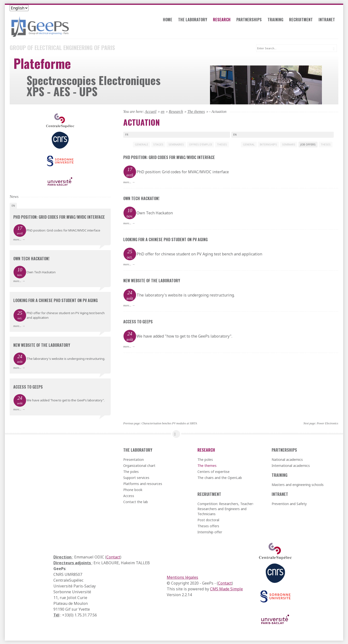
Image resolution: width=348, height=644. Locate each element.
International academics (291, 465)
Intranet (328, 20)
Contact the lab (136, 502)
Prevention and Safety (289, 503)
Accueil (151, 111)
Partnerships (251, 20)
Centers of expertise (214, 471)
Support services (136, 477)
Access (129, 496)
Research (223, 20)
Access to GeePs (138, 321)
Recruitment (303, 20)
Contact (113, 557)
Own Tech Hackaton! (141, 198)
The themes (196, 111)
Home (169, 20)
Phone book (133, 489)
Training (277, 20)
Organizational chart (139, 465)
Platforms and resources (143, 483)
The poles (131, 471)
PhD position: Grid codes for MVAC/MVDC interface (169, 157)
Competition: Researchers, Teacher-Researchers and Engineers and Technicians (226, 509)
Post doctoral (208, 520)
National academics (287, 459)
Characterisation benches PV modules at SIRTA (169, 423)
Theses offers (208, 526)
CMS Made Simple (226, 589)
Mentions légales (182, 577)
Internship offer (210, 532)
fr (127, 134)
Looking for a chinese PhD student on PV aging (165, 239)
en (163, 111)
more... (127, 182)
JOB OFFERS (308, 144)
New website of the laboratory (152, 280)
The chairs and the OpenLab (220, 477)
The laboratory (194, 20)
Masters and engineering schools (298, 484)
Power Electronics (328, 423)
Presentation (134, 459)
